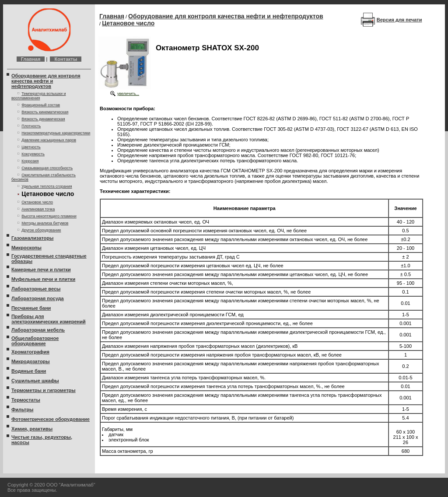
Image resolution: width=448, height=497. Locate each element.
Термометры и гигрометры (44, 390)
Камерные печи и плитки (41, 269)
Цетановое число (128, 23)
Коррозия (30, 161)
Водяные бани (29, 371)
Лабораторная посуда (38, 298)
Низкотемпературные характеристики (56, 133)
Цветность (31, 147)
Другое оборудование (41, 230)
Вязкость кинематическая (45, 112)
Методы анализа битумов (45, 223)
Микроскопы (26, 248)
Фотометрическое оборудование (51, 419)
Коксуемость (33, 154)
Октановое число (37, 202)
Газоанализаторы (32, 238)
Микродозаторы (31, 361)
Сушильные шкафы (35, 381)
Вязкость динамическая (43, 119)
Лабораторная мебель (38, 330)
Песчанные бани (31, 308)
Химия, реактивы (32, 429)
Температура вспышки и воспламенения (39, 96)
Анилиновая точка (38, 209)
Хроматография (30, 352)
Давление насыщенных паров (49, 140)
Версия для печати (399, 20)
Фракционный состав (41, 105)
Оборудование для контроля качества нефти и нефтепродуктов (46, 81)
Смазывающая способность (47, 168)
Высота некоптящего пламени (49, 216)
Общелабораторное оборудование (35, 341)
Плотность (31, 126)
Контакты (66, 59)
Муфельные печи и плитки (43, 279)
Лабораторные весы (36, 289)
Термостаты (26, 400)
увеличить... (128, 94)
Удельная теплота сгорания (47, 186)
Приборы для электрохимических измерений (49, 319)
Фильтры (22, 409)
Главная (31, 59)
